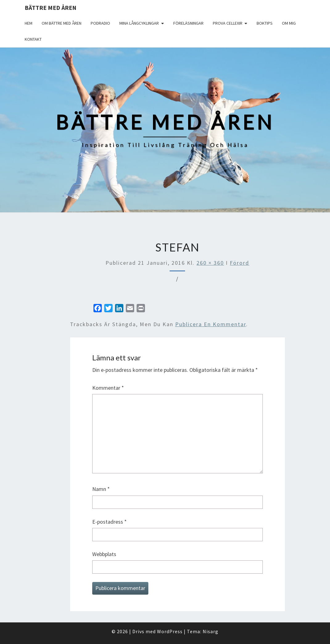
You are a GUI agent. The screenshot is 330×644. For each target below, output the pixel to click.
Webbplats (104, 554)
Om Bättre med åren (62, 23)
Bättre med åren (51, 8)
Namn (101, 489)
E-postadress (109, 522)
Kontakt (33, 39)
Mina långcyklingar (139, 23)
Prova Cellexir (228, 23)
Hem (29, 23)
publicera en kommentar (211, 324)
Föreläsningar (188, 23)
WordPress (170, 631)
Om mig (289, 23)
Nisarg (210, 631)
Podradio (100, 23)
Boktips (265, 23)
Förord (239, 263)
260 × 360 (210, 263)
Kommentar (108, 388)
